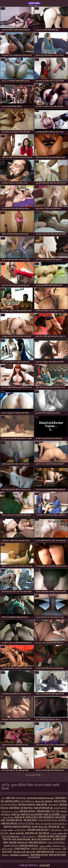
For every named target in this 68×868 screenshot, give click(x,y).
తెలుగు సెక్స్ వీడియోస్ (44, 801)
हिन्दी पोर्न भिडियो (60, 801)
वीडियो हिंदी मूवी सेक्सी (46, 836)
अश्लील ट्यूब (15, 815)
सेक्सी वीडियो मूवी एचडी (45, 852)
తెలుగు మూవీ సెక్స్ (17, 833)
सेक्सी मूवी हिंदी (42, 805)
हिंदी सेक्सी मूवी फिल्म (28, 811)
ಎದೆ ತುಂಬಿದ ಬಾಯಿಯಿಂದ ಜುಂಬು (41, 798)
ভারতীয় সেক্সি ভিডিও (39, 849)
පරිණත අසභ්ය (55, 849)
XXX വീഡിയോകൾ (11, 836)
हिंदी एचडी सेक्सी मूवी (47, 817)
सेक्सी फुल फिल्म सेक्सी (57, 855)
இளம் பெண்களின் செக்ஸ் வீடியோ (51, 824)
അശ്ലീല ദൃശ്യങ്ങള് (20, 855)
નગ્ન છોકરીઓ (34, 857)
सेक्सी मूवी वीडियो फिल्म (34, 4)
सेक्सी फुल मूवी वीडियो (52, 815)
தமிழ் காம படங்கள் (10, 811)
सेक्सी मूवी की (20, 817)
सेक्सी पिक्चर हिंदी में (12, 801)
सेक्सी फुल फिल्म (32, 817)
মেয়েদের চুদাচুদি (60, 808)
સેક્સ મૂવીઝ (53, 805)
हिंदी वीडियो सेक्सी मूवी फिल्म (38, 830)
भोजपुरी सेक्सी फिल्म (22, 849)
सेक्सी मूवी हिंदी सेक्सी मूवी (43, 808)
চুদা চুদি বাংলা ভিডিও (9, 805)
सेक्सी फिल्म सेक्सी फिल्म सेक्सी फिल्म (17, 827)
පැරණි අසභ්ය (20, 830)
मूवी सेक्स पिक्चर (27, 808)
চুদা (3, 798)
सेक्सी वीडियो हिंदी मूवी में (37, 843)
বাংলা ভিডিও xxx (27, 801)
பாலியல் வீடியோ (29, 836)
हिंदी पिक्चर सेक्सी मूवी (27, 805)
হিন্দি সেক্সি (55, 811)
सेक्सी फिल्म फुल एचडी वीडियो (32, 815)
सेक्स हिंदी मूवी (44, 833)
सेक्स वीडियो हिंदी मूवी (14, 820)
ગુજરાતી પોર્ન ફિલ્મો (11, 846)
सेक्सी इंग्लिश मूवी (31, 833)
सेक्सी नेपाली (10, 798)
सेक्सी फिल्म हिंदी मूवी (9, 824)
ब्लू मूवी (35, 827)
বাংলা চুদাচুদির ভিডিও (56, 843)
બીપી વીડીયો (21, 798)
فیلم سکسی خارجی (59, 833)
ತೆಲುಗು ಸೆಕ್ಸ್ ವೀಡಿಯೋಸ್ (42, 839)
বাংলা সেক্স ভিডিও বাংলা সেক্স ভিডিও (52, 820)
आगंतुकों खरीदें (44, 865)
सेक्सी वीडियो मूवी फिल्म (39, 855)
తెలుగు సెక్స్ (43, 827)
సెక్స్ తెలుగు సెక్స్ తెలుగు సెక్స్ (24, 852)
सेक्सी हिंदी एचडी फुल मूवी (18, 843)
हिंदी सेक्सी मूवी (54, 827)
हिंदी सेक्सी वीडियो (43, 811)
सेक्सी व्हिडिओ (14, 808)
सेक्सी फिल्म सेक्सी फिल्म (29, 846)
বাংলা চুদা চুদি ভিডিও (26, 824)
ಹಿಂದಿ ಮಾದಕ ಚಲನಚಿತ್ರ (21, 839)
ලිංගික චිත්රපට (56, 830)
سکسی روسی (45, 846)
